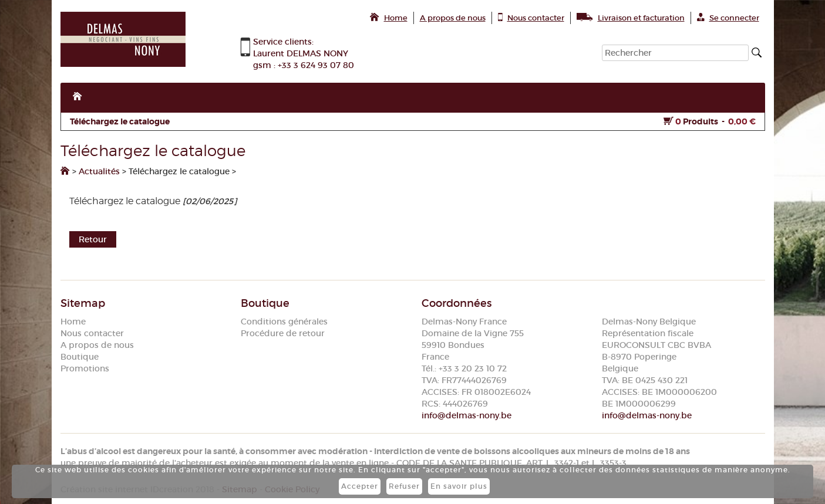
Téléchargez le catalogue (120, 121)
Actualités (99, 171)
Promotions (85, 368)
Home (73, 322)
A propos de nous (97, 345)
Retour (93, 239)
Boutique (80, 357)
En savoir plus (459, 486)
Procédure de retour (283, 333)
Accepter (360, 486)
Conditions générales (284, 322)
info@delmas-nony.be (467, 415)
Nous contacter (92, 333)
